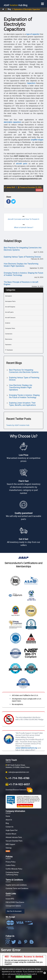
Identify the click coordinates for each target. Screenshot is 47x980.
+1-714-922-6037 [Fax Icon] (19, 784)
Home (8, 816)
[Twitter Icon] (14, 942)
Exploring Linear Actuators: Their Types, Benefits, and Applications (22, 404)
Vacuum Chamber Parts (14, 841)
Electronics (9, 339)
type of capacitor (33, 34)
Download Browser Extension (19, 790)
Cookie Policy (10, 865)
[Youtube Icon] (20, 942)
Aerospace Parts (10, 301)
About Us (9, 820)
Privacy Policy (11, 862)
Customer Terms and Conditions (17, 888)
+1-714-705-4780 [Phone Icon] (19, 778)
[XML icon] (8, 852)
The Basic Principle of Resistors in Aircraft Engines (21, 283)
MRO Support (10, 844)
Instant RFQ (10, 899)
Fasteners (8, 344)
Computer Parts (10, 328)
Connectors (9, 334)
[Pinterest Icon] (26, 942)
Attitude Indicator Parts (14, 837)
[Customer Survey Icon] (25, 805)
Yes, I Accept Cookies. (24, 977)
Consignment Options (13, 906)
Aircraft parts (9, 312)
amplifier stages (37, 140)
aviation (39, 190)
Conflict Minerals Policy (14, 869)
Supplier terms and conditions (16, 885)
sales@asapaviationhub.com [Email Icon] (18, 772)
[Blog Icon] (32, 942)
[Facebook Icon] (8, 942)
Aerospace (8, 296)
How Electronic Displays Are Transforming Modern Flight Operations (21, 265)
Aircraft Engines (10, 307)
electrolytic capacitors (12, 122)
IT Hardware (9, 350)
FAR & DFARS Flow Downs (15, 902)
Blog (16, 5)
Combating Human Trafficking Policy (12, 874)
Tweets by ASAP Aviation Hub (18, 425)
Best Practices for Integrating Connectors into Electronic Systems (23, 249)
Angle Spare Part (12, 830)
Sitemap (9, 848)
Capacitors (31, 83)
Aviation (8, 323)
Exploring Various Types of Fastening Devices (22, 257)
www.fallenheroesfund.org (26, 748)
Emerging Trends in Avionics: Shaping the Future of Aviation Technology (23, 274)
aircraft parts (22, 164)
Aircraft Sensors (10, 317)
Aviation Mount (11, 834)
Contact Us (10, 827)
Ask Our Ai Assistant (14, 911)
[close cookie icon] (45, 973)
